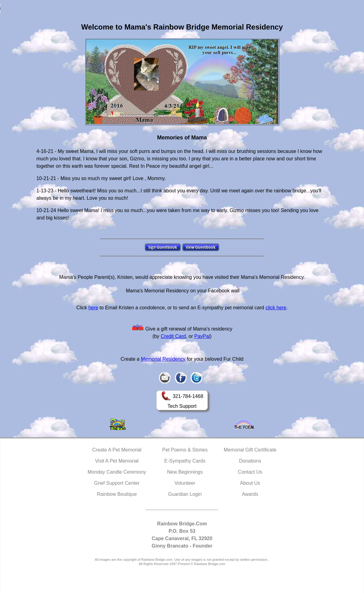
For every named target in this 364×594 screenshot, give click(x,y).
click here (276, 308)
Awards (250, 494)
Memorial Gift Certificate (250, 450)
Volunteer (185, 483)
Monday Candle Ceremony (117, 472)
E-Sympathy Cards (185, 461)
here (93, 308)
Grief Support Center (117, 483)
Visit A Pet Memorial (117, 461)
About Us (250, 483)
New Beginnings (185, 472)
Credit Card (173, 336)
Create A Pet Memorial (117, 450)
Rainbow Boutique (117, 494)
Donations (250, 461)
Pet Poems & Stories (185, 450)
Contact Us (250, 472)
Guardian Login (185, 494)
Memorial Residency (163, 359)
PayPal (202, 336)
